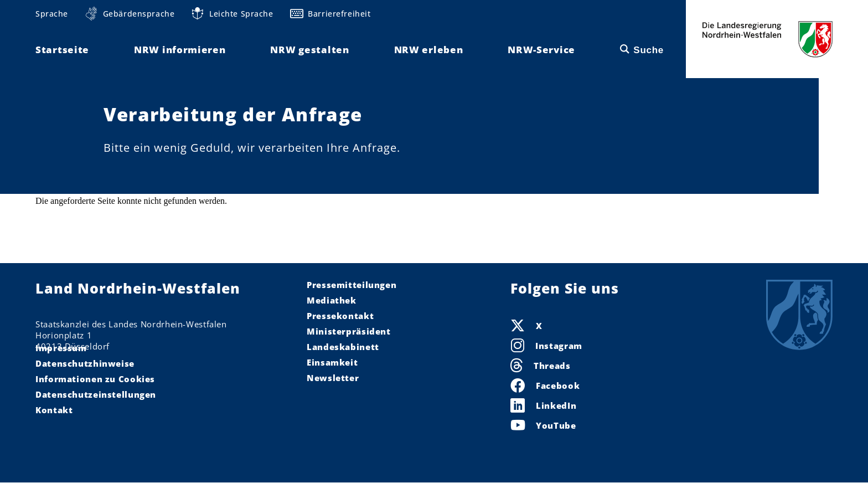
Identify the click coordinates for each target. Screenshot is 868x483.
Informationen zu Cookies (95, 379)
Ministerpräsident (349, 331)
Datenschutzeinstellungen (96, 394)
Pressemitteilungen (352, 285)
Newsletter (333, 378)
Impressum (61, 348)
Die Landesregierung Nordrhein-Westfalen (768, 39)
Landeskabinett (343, 347)
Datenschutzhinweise (85, 363)
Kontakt (54, 410)
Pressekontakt (340, 316)
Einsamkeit (332, 362)
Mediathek (332, 300)
